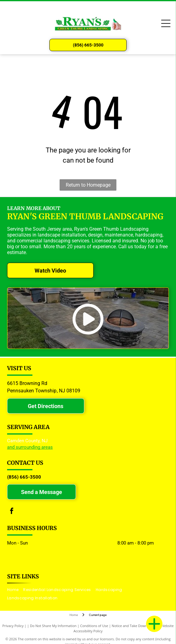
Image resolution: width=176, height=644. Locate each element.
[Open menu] (166, 23)
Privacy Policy (13, 626)
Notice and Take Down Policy (135, 626)
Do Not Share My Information (53, 626)
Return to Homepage (88, 185)
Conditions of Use (94, 626)
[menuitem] (15, 590)
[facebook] (12, 512)
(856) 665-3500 (24, 477)
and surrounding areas (30, 447)
